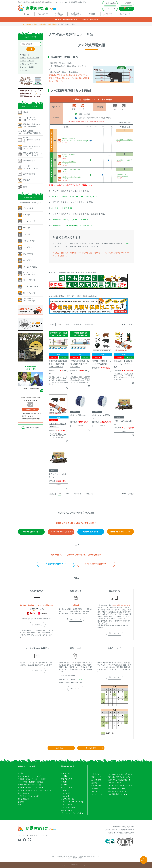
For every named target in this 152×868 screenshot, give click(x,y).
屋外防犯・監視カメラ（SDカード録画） (33, 779)
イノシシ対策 (66, 773)
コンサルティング (115, 783)
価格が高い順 (89, 325)
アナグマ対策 (66, 793)
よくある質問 (96, 780)
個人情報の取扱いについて (118, 794)
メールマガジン (97, 794)
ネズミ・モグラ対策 (68, 808)
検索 (31, 49)
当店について (96, 777)
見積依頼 (94, 789)
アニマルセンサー (26, 70)
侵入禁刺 (23, 61)
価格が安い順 (77, 325)
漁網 (20, 805)
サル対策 (64, 782)
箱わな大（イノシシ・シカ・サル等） (31, 788)
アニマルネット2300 (27, 67)
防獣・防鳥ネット (24, 793)
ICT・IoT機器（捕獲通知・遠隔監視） (31, 782)
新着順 (68, 325)
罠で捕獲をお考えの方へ (117, 789)
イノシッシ (31, 61)
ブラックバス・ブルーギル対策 (72, 813)
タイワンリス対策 (67, 799)
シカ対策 (64, 776)
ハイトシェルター (33, 58)
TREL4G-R (34, 64)
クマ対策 (64, 785)
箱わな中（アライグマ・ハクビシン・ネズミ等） (35, 791)
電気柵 (20, 773)
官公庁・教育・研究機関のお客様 (120, 786)
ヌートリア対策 (67, 805)
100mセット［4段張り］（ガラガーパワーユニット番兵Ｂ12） (74, 197)
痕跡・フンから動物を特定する (119, 780)
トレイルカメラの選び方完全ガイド (121, 774)
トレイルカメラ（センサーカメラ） (31, 776)
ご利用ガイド (96, 774)
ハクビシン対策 (67, 788)
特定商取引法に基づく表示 (118, 791)
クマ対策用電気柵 (52, 24)
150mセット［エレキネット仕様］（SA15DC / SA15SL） (74, 226)
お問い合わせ (96, 791)
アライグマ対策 (67, 779)
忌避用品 (21, 802)
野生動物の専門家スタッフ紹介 (119, 777)
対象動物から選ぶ (31, 24)
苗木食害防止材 (23, 799)
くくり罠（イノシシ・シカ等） (29, 796)
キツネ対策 (65, 796)
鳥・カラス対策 (67, 811)
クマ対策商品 (41, 24)
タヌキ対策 (65, 791)
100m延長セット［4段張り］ (62, 208)
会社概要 (94, 783)
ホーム (22, 24)
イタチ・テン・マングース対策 (72, 802)
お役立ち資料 (96, 786)
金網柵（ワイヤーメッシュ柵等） (30, 785)
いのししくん (24, 64)
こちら (126, 244)
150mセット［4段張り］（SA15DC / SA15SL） (70, 220)
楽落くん (23, 58)
